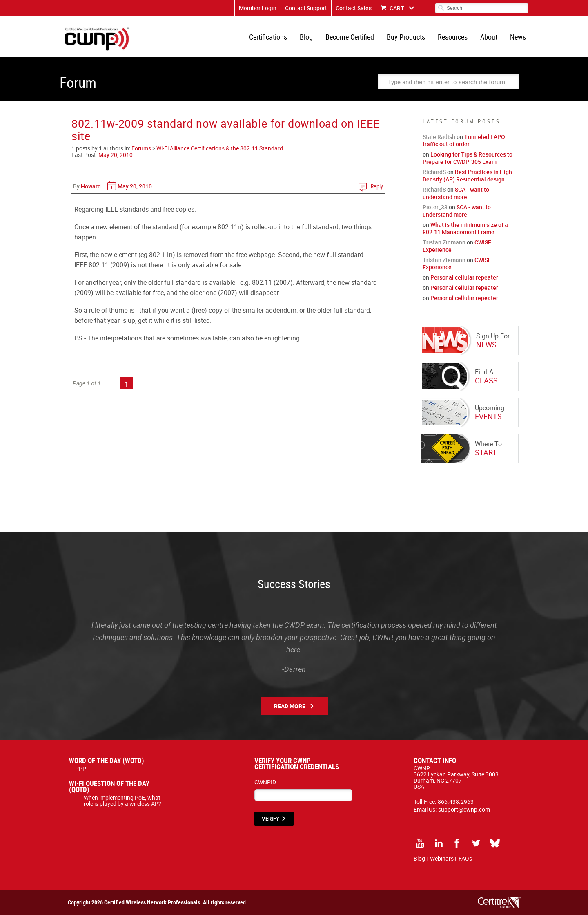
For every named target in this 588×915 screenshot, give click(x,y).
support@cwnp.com (464, 809)
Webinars (442, 858)
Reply (377, 186)
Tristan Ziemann (444, 242)
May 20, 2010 (116, 155)
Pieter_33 (435, 207)
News (518, 37)
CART (397, 8)
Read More (290, 706)
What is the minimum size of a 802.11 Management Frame (465, 228)
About (489, 37)
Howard (91, 186)
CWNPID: (266, 782)
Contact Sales (354, 8)
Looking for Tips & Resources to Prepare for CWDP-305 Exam (468, 158)
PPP (81, 768)
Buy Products (406, 37)
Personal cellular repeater (464, 277)
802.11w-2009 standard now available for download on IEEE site (225, 130)
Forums (141, 148)
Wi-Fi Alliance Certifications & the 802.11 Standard (220, 148)
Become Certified (350, 37)
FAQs (465, 858)
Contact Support (306, 8)
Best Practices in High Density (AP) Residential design (467, 176)
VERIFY (271, 819)
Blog (306, 37)
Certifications (268, 37)
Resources (453, 37)
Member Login (258, 8)
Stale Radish (439, 137)
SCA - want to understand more (456, 193)
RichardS (434, 172)
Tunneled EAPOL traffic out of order (465, 140)
